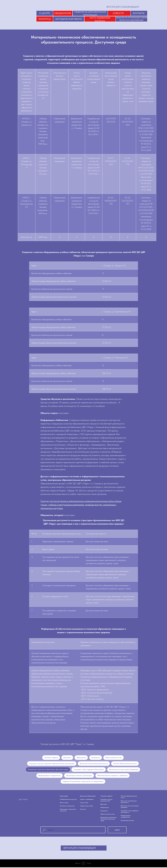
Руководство (96, 757)
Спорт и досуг (84, 803)
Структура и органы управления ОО (106, 801)
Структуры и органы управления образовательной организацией (52, 764)
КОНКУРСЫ (45, 19)
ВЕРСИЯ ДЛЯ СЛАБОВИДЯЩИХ (123, 7)
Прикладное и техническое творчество (68, 811)
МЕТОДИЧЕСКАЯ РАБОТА (69, 19)
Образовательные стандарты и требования (113, 776)
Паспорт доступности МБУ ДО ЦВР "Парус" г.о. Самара (67, 744)
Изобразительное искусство (68, 800)
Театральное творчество (67, 807)
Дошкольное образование (88, 797)
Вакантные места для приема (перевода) (124, 770)
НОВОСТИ (118, 13)
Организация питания (127, 821)
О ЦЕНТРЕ (45, 13)
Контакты (83, 810)
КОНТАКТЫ (139, 13)
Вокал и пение (64, 803)
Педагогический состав (114, 757)
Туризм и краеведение (87, 800)
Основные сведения (51, 757)
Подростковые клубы (87, 807)
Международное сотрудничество (49, 776)
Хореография (64, 797)
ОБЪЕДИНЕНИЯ (63, 13)
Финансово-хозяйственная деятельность (94, 764)
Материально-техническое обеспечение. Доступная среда (48, 770)
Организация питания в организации (79, 776)
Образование (81, 757)
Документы (67, 757)
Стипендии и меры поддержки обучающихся (89, 770)
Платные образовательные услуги (125, 764)
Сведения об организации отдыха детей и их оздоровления (83, 782)
